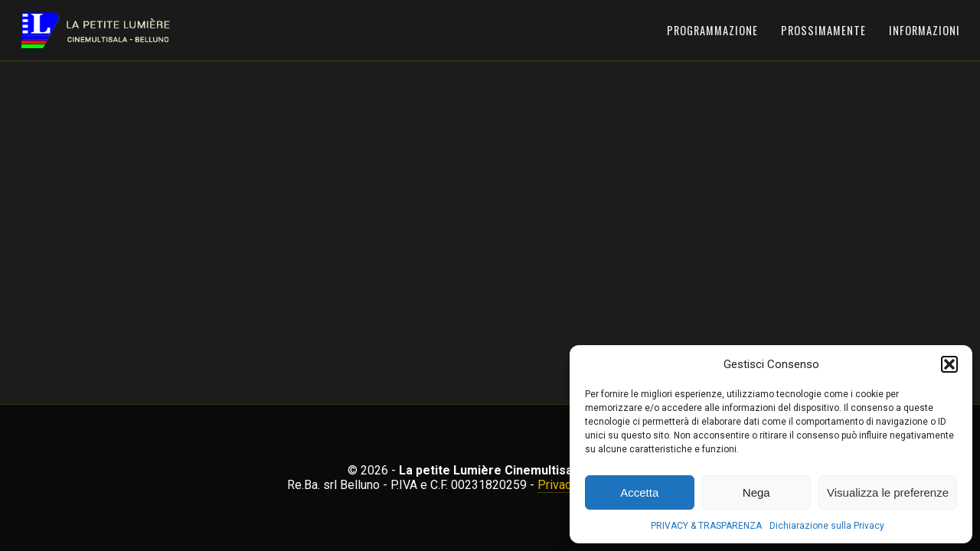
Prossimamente (823, 30)
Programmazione (712, 30)
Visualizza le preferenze (888, 492)
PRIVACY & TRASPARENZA (706, 526)
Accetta (639, 492)
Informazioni (924, 30)
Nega (756, 492)
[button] (949, 364)
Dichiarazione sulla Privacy (827, 526)
